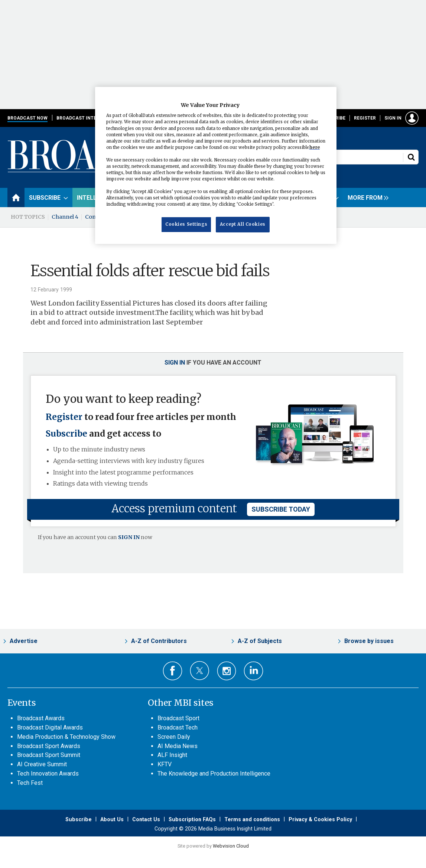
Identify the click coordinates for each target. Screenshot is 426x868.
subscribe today (281, 509)
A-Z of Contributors (159, 641)
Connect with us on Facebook (173, 671)
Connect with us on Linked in (253, 671)
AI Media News (178, 746)
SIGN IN (129, 537)
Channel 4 (65, 217)
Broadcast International (90, 118)
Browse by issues (369, 641)
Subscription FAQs (192, 819)
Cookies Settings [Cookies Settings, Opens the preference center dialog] (186, 224)
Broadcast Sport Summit (49, 755)
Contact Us (146, 819)
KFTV (165, 764)
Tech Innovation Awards (48, 774)
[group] (366, 198)
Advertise (24, 641)
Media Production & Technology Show (66, 737)
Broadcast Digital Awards (50, 727)
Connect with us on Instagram (227, 671)
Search (411, 157)
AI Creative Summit (42, 764)
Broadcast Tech (178, 727)
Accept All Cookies (243, 224)
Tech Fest (30, 783)
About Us (112, 819)
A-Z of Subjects (260, 641)
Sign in (393, 118)
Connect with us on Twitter (200, 670)
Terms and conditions (252, 819)
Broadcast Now (27, 118)
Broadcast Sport (178, 718)
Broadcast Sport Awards (49, 746)
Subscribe (66, 434)
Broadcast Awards (41, 718)
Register (365, 118)
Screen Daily (174, 737)
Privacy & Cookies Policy (320, 819)
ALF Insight (172, 755)
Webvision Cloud (231, 846)
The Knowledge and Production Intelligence (214, 774)
